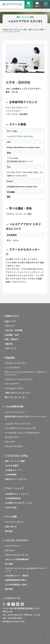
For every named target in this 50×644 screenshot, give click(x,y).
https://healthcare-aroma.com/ (23, 147)
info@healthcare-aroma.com (22, 186)
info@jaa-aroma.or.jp (14, 621)
